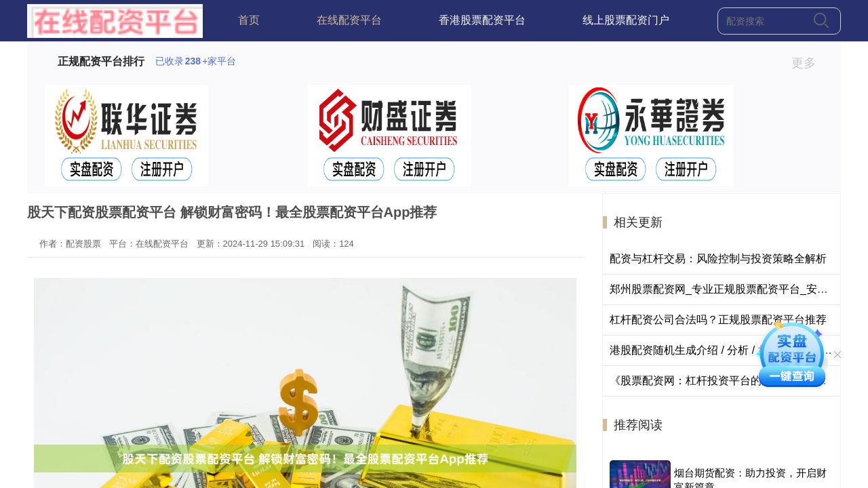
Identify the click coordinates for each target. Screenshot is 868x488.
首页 (249, 20)
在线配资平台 (349, 20)
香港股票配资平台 (482, 20)
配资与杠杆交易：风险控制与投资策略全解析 (718, 259)
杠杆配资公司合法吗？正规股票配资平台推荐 (718, 320)
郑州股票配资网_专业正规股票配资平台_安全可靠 (730, 289)
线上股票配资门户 (626, 20)
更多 (809, 63)
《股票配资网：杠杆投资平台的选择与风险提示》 (729, 381)
